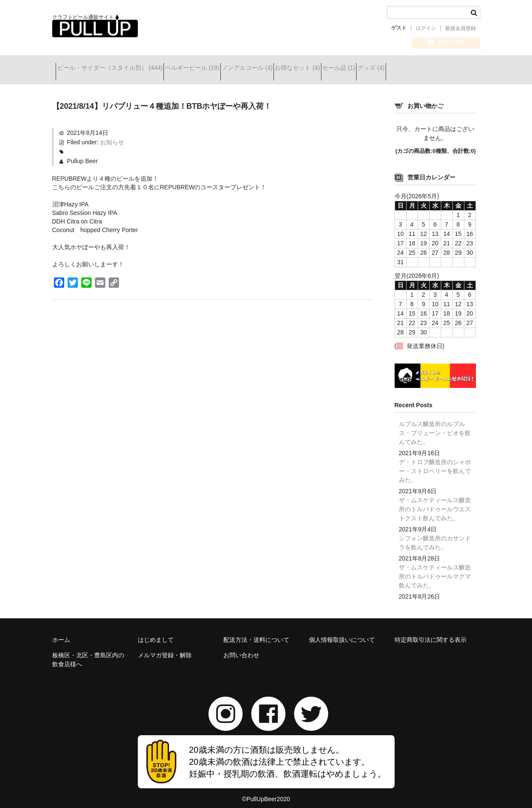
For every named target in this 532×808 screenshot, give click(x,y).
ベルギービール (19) (211, 69)
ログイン (426, 28)
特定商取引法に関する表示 (431, 633)
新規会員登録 (461, 28)
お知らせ (112, 136)
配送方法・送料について (256, 633)
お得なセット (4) (347, 69)
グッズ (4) (451, 69)
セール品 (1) (403, 69)
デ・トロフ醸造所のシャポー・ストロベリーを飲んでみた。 (435, 465)
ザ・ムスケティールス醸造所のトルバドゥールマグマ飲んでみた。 (435, 570)
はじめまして (156, 633)
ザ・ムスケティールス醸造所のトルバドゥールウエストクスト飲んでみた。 (435, 503)
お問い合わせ (241, 649)
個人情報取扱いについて (342, 633)
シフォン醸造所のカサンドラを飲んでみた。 (435, 536)
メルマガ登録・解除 (165, 649)
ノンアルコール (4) (281, 69)
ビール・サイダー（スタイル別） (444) (114, 69)
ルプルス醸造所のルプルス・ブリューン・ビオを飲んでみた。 (435, 426)
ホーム (61, 633)
